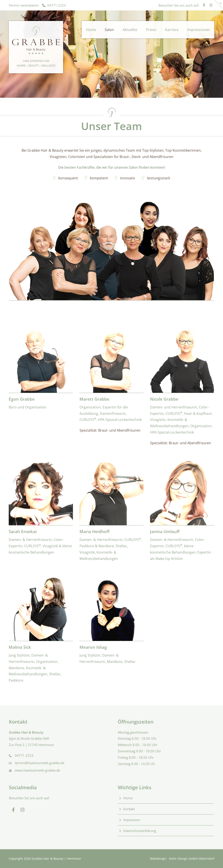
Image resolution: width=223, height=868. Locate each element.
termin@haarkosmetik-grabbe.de (40, 763)
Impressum (132, 820)
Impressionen (199, 30)
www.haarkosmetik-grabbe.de (37, 770)
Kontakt (129, 809)
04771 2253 (54, 5)
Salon (109, 30)
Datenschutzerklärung (140, 831)
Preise (151, 30)
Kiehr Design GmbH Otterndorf (192, 859)
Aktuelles (130, 30)
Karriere (172, 30)
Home (91, 30)
